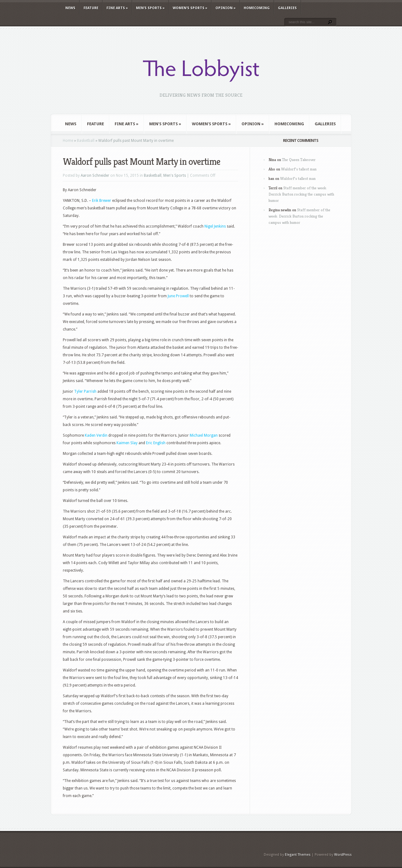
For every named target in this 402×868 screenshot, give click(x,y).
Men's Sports (175, 175)
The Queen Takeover (299, 160)
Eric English (156, 443)
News (70, 8)
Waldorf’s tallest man (299, 169)
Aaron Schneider (95, 175)
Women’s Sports (190, 8)
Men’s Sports (150, 8)
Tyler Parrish (85, 391)
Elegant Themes (298, 855)
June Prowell (178, 296)
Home (68, 141)
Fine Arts (117, 8)
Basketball (86, 141)
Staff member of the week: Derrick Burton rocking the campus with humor (301, 194)
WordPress (343, 855)
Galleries (287, 8)
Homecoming (257, 8)
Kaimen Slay (127, 443)
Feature (91, 8)
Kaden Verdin (96, 435)
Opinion (225, 8)
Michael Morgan (204, 435)
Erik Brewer (102, 201)
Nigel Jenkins (215, 226)
